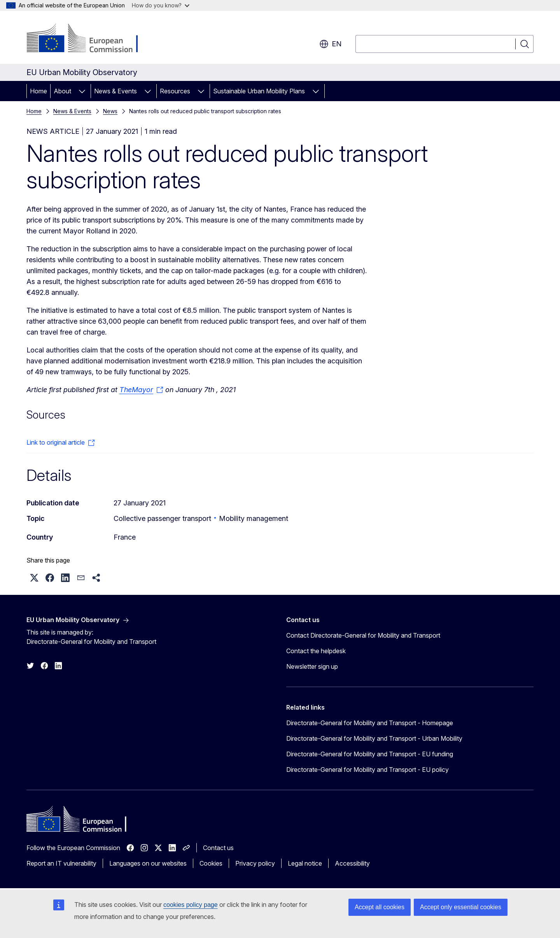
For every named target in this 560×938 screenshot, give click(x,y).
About (62, 91)
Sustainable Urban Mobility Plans (259, 91)
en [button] (330, 44)
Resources (175, 91)
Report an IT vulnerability (61, 863)
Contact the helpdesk (316, 651)
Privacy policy (255, 863)
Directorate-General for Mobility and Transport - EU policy (367, 770)
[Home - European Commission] (89, 39)
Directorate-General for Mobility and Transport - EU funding (370, 754)
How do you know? (161, 5)
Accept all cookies (380, 907)
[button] (34, 578)
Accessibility (352, 863)
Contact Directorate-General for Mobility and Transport (363, 635)
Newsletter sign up (312, 666)
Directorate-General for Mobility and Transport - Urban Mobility (374, 738)
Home (38, 91)
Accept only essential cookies (461, 907)
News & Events (115, 91)
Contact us (218, 848)
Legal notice (305, 863)
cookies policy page (191, 905)
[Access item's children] (82, 91)
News (110, 111)
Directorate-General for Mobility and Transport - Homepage (370, 723)
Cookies (211, 863)
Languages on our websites (148, 863)
